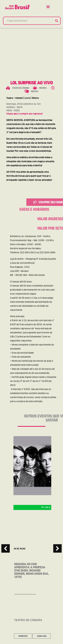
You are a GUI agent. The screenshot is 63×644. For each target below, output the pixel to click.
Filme (46, 507)
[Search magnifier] (57, 21)
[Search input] (30, 21)
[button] (48, 7)
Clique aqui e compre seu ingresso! (25, 114)
